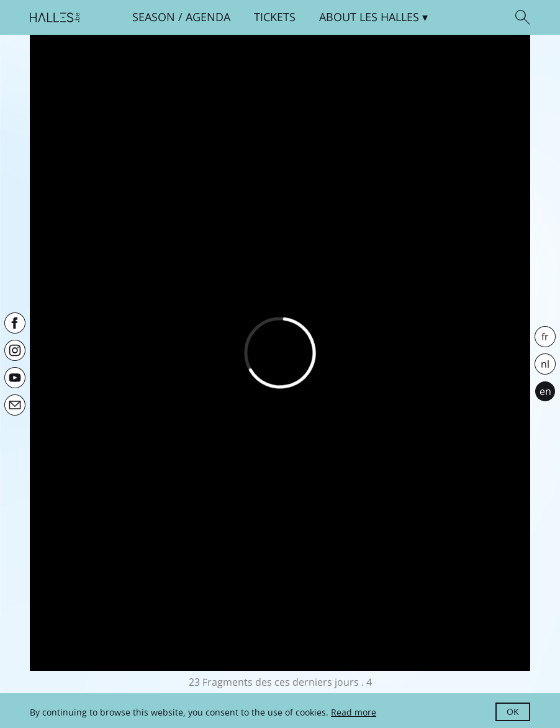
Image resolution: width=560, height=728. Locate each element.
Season (154, 17)
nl (545, 364)
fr (545, 337)
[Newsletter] (15, 405)
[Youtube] (15, 378)
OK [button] (513, 712)
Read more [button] (354, 712)
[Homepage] (55, 17)
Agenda (208, 17)
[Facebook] (15, 323)
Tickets (275, 17)
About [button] (369, 17)
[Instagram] (15, 350)
